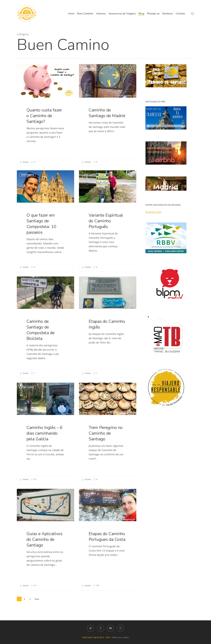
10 (34, 484)
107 (96, 596)
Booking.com (153, 212)
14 (34, 591)
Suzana (24, 162)
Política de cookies (120, 637)
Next (37, 599)
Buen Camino (28, 69)
